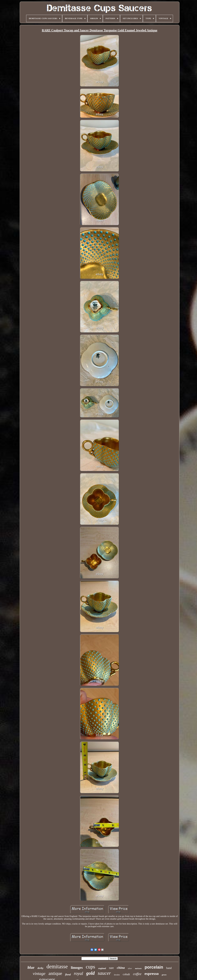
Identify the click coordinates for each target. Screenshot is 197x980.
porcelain (154, 967)
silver (130, 968)
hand (169, 968)
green (164, 975)
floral (68, 975)
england (102, 968)
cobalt (126, 974)
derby (41, 968)
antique (55, 973)
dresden (117, 975)
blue (31, 967)
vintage (39, 973)
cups (91, 967)
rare (111, 968)
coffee (137, 974)
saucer (104, 973)
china (121, 968)
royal (78, 973)
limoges (77, 968)
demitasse (57, 967)
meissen (138, 968)
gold (90, 973)
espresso (152, 974)
